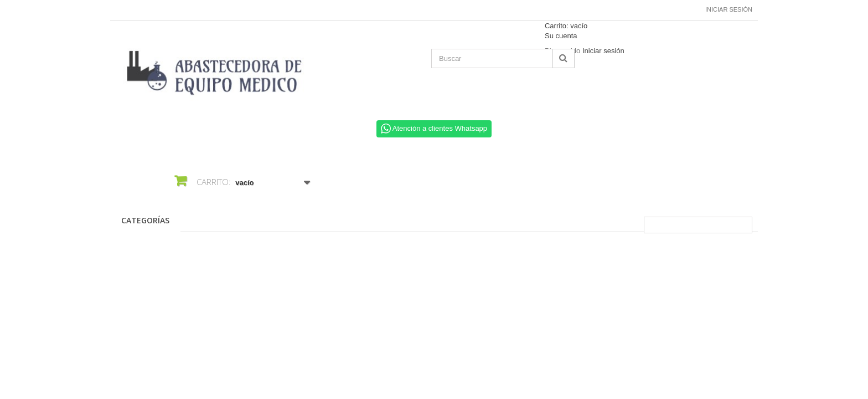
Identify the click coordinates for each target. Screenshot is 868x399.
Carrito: (566, 26)
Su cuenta (561, 36)
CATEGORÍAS (145, 220)
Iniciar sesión (729, 9)
